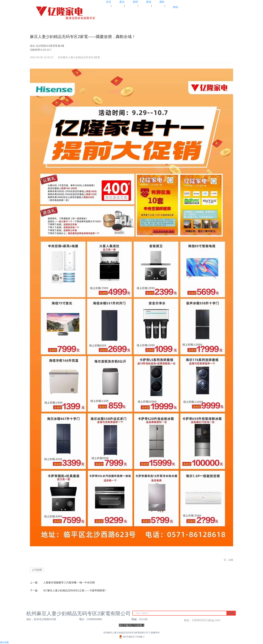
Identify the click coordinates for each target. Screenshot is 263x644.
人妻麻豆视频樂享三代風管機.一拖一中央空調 (69, 582)
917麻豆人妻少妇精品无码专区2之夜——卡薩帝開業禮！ (75, 590)
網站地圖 (4, 642)
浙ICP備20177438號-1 (131, 637)
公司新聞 (37, 570)
